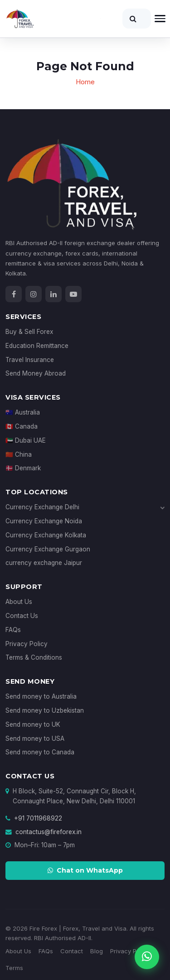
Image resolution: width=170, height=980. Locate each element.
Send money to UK (33, 724)
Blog (97, 951)
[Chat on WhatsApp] (147, 957)
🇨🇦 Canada (22, 426)
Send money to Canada (40, 752)
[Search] (137, 19)
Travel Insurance (30, 360)
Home (85, 82)
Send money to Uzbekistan (45, 710)
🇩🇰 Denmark (23, 468)
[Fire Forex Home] (53, 19)
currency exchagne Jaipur (44, 563)
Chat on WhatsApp (85, 870)
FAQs (13, 630)
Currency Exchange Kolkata (46, 535)
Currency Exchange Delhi (85, 507)
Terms (14, 968)
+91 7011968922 (38, 818)
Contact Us (22, 616)
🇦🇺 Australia (23, 412)
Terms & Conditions (34, 657)
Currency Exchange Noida (44, 521)
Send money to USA (35, 739)
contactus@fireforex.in (49, 832)
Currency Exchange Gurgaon (48, 549)
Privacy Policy (27, 644)
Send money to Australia (41, 696)
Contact (72, 951)
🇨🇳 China (19, 454)
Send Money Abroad (36, 373)
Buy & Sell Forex (29, 332)
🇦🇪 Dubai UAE (26, 440)
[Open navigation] (160, 19)
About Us (19, 602)
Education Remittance (37, 346)
